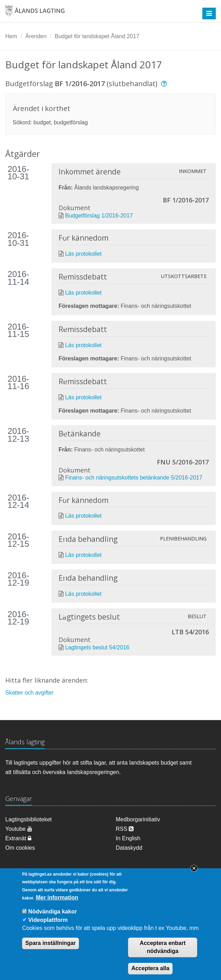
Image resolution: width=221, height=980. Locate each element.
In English (128, 838)
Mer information (57, 898)
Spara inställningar (51, 943)
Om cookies (20, 848)
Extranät (18, 838)
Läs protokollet (83, 254)
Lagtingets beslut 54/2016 (97, 647)
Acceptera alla (150, 968)
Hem (11, 36)
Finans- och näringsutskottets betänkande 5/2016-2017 (133, 478)
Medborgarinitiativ (138, 819)
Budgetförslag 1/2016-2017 (99, 216)
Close (194, 868)
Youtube (19, 829)
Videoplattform (48, 920)
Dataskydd (129, 848)
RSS (125, 829)
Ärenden (36, 36)
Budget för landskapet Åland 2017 (97, 36)
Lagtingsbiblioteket (29, 819)
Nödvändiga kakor (52, 912)
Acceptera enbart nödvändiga (163, 947)
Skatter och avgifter (29, 693)
